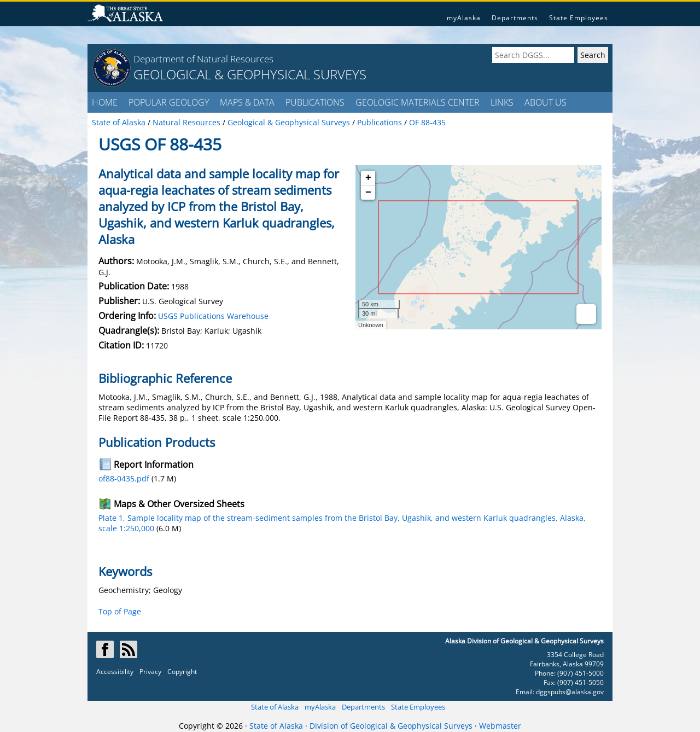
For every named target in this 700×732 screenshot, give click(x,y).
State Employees (579, 18)
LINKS (502, 102)
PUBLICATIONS (315, 102)
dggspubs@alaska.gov (570, 692)
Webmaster (500, 726)
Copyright (182, 672)
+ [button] (368, 178)
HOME (105, 102)
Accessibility (115, 672)
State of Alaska (275, 707)
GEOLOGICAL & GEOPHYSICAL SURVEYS (250, 74)
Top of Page (120, 611)
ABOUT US (546, 102)
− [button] (368, 193)
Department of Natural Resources (203, 59)
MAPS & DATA (247, 102)
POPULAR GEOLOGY (169, 102)
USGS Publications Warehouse (213, 316)
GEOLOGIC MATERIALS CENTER (418, 102)
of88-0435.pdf (124, 478)
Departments (515, 18)
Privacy (150, 672)
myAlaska (464, 18)
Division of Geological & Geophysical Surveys (391, 726)
